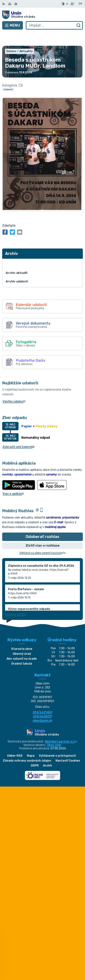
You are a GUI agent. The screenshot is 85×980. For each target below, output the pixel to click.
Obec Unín (54, 732)
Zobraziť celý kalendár (19, 434)
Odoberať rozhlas (42, 523)
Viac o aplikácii (13, 480)
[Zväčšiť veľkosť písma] (72, 4)
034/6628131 (43, 703)
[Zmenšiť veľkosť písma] (67, 4)
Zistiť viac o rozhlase (43, 532)
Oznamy (8, 76)
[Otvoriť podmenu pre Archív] (78, 250)
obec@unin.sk (42, 707)
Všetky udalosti (14, 388)
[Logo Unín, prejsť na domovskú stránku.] (42, 15)
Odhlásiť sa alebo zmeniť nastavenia (42, 540)
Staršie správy (16, 601)
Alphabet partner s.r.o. (61, 728)
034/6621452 (42, 699)
